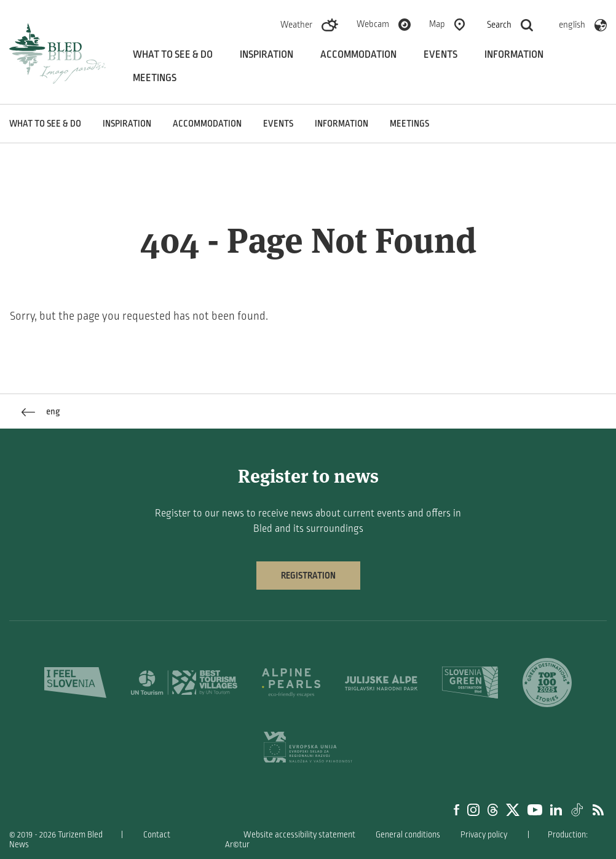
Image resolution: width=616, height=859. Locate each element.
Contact (157, 835)
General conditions (408, 835)
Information (514, 55)
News (19, 845)
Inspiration (267, 55)
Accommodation (358, 55)
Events (440, 55)
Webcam (373, 24)
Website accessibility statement (299, 835)
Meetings (155, 78)
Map (437, 24)
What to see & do (173, 55)
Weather (296, 25)
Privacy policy (484, 835)
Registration (308, 576)
